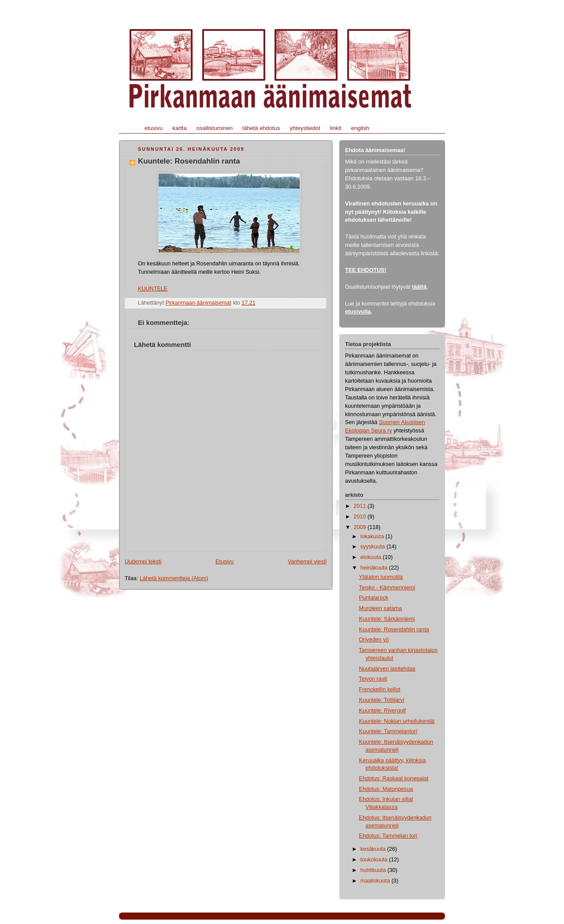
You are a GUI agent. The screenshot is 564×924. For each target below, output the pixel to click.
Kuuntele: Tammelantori (388, 731)
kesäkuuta (374, 849)
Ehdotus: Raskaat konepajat (394, 779)
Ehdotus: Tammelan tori (388, 836)
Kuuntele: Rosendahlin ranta (394, 630)
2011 (361, 506)
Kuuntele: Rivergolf (383, 711)
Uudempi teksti (143, 562)
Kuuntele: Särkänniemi (387, 619)
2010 (361, 517)
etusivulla (358, 312)
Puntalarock (374, 598)
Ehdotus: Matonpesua (386, 789)
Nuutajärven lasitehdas (387, 669)
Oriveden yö (374, 640)
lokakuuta (373, 537)
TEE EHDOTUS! (366, 270)
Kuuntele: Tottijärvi (382, 700)
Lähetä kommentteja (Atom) (174, 578)
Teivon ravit (373, 679)
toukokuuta (375, 860)
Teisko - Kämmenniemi (387, 588)
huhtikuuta (374, 870)
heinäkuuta (375, 568)
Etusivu (224, 562)
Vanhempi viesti (307, 562)
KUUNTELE (153, 289)
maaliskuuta (376, 881)
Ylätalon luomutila (381, 577)
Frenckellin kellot (380, 689)
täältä (419, 287)
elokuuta (372, 557)
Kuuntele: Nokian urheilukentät (397, 721)
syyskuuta (374, 547)
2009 (361, 527)
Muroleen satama (380, 608)
